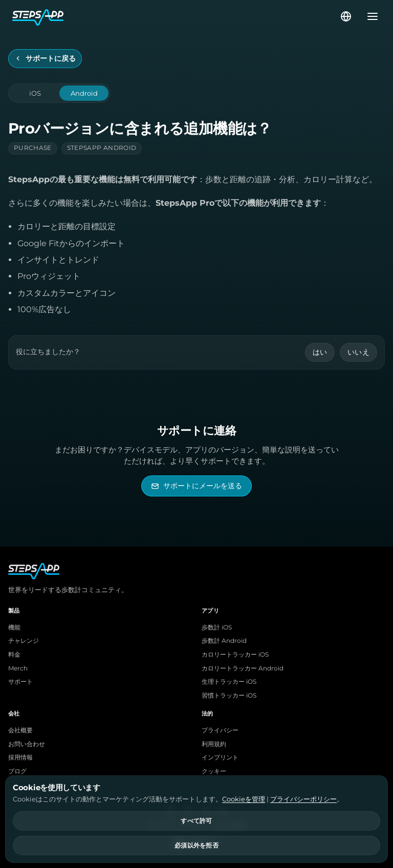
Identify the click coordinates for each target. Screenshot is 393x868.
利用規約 (214, 744)
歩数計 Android (224, 641)
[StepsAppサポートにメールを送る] (196, 486)
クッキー (214, 771)
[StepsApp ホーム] (176, 16)
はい (320, 352)
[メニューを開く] (369, 16)
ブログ (17, 771)
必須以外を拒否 (196, 845)
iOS (35, 93)
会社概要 (20, 730)
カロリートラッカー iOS (235, 655)
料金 (14, 655)
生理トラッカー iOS (229, 682)
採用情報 (20, 757)
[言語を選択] (346, 16)
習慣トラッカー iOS (229, 696)
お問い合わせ (27, 744)
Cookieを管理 (244, 799)
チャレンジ (24, 641)
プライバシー (220, 730)
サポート (20, 682)
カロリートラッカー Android (243, 668)
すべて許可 (196, 821)
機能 (14, 627)
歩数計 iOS (217, 627)
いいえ (358, 352)
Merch (18, 668)
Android (84, 93)
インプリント (220, 757)
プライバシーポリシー (303, 799)
